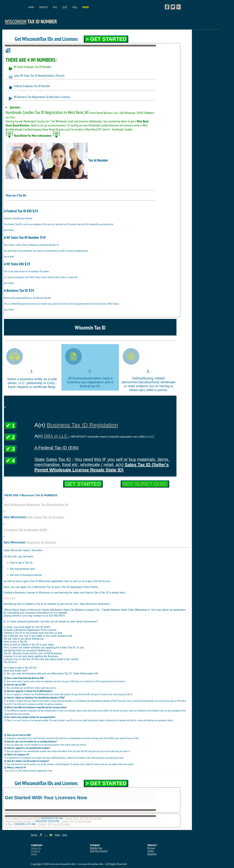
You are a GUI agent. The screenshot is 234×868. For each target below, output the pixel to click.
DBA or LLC (56, 436)
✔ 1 (10, 426)
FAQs (75, 7)
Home (31, 7)
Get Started (83, 484)
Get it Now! (9, 230)
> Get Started (106, 39)
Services (43, 7)
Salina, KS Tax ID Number (76, 821)
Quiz (65, 7)
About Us (36, 848)
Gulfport (10, 824)
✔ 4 (10, 461)
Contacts (35, 851)
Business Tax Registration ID (47, 505)
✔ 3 (10, 449)
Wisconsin (16, 21)
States (34, 854)
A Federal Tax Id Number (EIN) (25, 530)
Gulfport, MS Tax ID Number (54, 824)
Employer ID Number (42, 542)
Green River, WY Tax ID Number (84, 818)
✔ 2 (10, 437)
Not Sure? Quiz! (145, 484)
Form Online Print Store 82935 (23, 818)
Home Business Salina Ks (20, 821)
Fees (55, 7)
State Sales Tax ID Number (45, 517)
